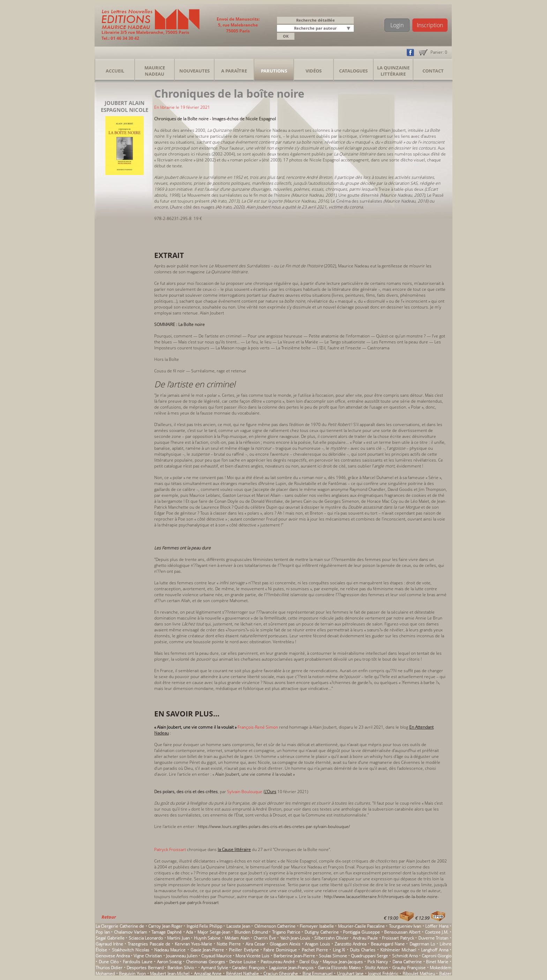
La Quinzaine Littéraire (393, 71)
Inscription (430, 25)
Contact (433, 71)
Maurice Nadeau (155, 71)
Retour (109, 917)
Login (397, 25)
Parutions (274, 71)
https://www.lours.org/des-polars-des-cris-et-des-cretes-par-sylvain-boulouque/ (274, 826)
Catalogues (353, 71)
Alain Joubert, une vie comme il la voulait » (255, 774)
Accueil (115, 71)
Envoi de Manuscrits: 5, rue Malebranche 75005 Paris (238, 25)
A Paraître (234, 71)
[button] (350, 29)
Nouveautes (194, 71)
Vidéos (314, 71)
